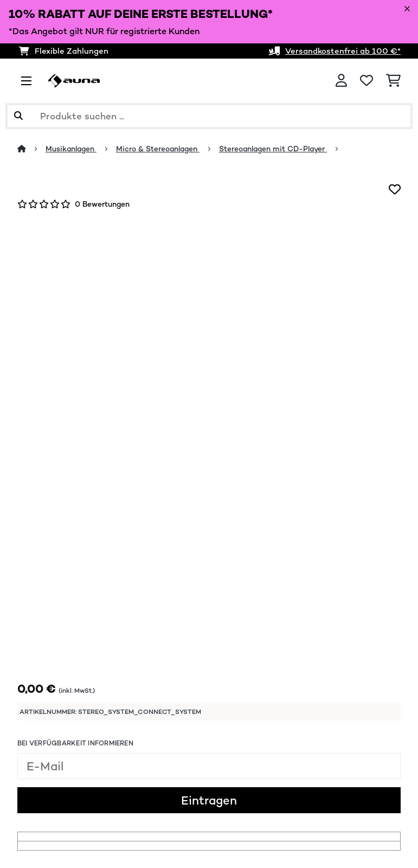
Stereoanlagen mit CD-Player (273, 149)
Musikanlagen (71, 149)
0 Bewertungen (102, 204)
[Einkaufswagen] (393, 81)
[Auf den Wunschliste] (395, 189)
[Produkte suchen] (209, 116)
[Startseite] (31, 149)
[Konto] (341, 81)
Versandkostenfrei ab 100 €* (343, 51)
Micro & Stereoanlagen (158, 149)
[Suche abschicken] (18, 116)
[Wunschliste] (366, 81)
